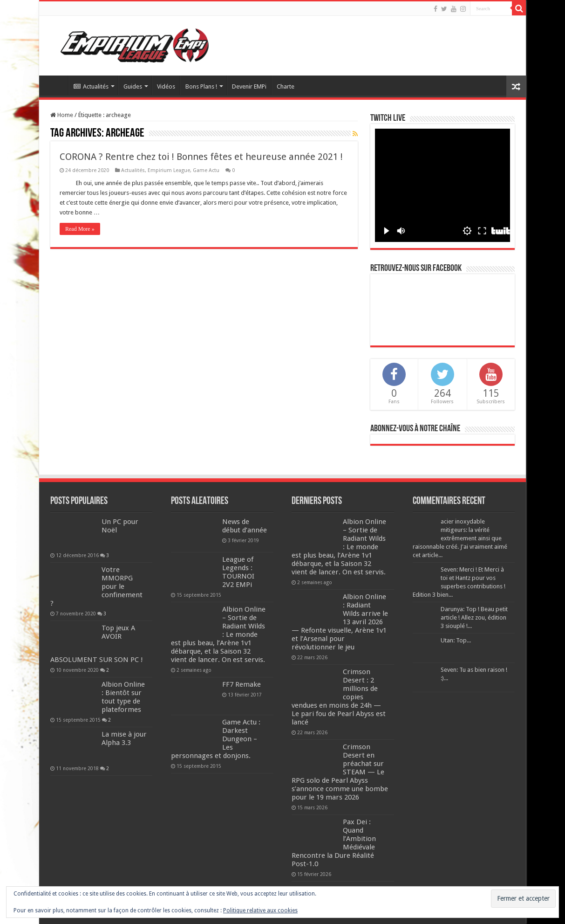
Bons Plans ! (201, 86)
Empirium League (169, 170)
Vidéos (166, 86)
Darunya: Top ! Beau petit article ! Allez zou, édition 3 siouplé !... (474, 617)
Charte (286, 86)
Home (62, 115)
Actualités (91, 86)
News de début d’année (245, 526)
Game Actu (206, 170)
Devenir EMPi (249, 86)
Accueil (56, 85)
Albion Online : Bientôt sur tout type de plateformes (123, 697)
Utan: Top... (456, 640)
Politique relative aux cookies (260, 910)
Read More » (80, 229)
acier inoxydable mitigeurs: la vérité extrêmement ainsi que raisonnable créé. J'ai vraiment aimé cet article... (460, 538)
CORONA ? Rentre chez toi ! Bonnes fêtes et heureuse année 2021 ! (201, 157)
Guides (133, 86)
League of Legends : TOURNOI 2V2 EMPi (238, 572)
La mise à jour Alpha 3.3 (124, 738)
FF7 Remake (242, 684)
